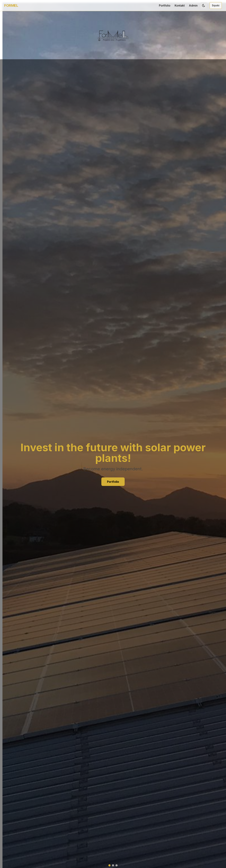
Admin (193, 5)
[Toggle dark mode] (204, 5)
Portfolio (165, 5)
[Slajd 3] (117, 865)
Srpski (216, 5)
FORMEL (11, 5)
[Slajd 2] (113, 865)
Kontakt (180, 5)
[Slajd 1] (109, 865)
